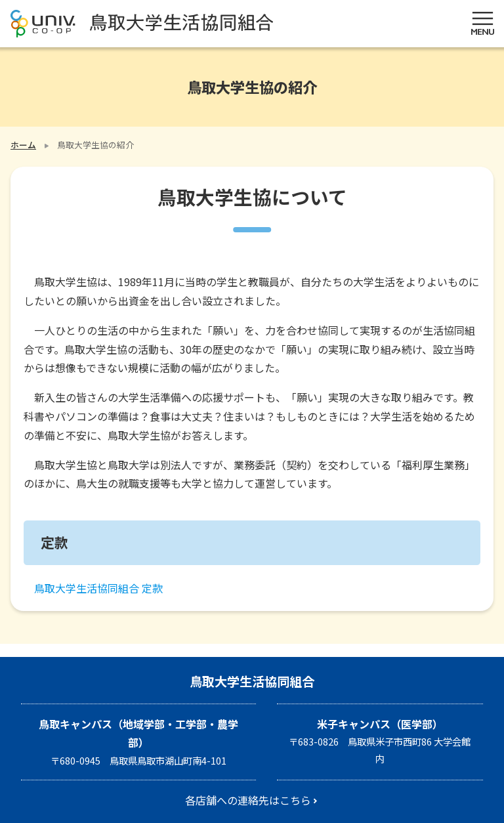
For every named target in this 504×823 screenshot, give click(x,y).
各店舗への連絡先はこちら (248, 800)
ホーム (23, 145)
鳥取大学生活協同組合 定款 (98, 588)
